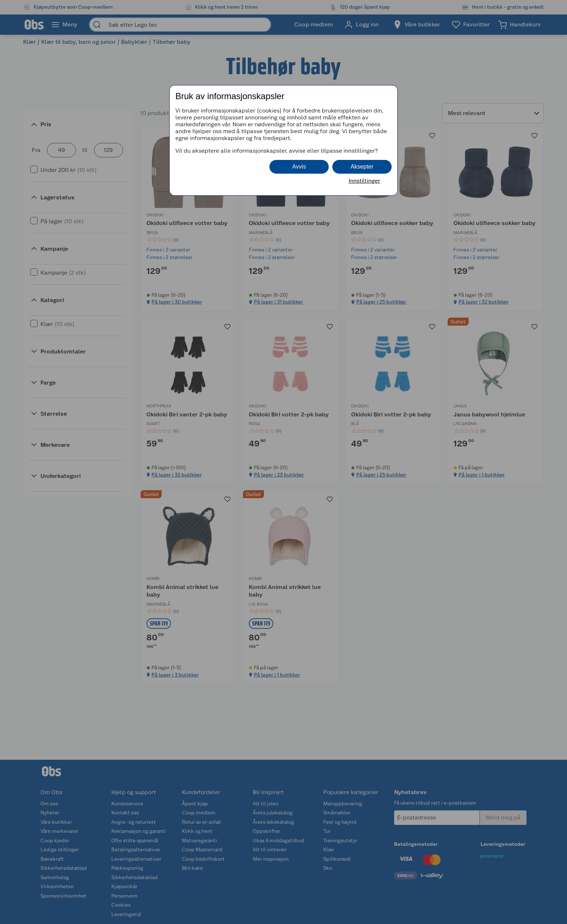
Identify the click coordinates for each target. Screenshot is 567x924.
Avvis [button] (299, 167)
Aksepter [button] (362, 167)
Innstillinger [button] (364, 181)
